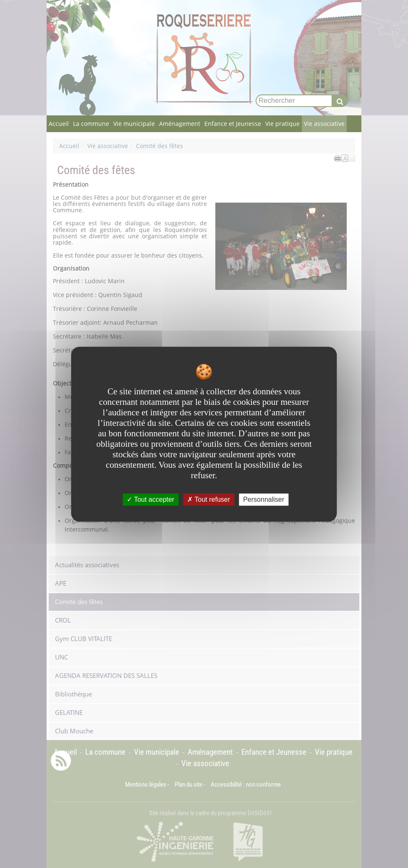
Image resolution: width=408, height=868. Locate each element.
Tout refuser (209, 499)
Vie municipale (134, 124)
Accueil (59, 124)
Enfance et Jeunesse (233, 124)
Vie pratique (282, 124)
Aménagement (180, 124)
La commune (91, 124)
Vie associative (324, 124)
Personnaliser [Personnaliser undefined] (264, 499)
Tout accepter (150, 499)
